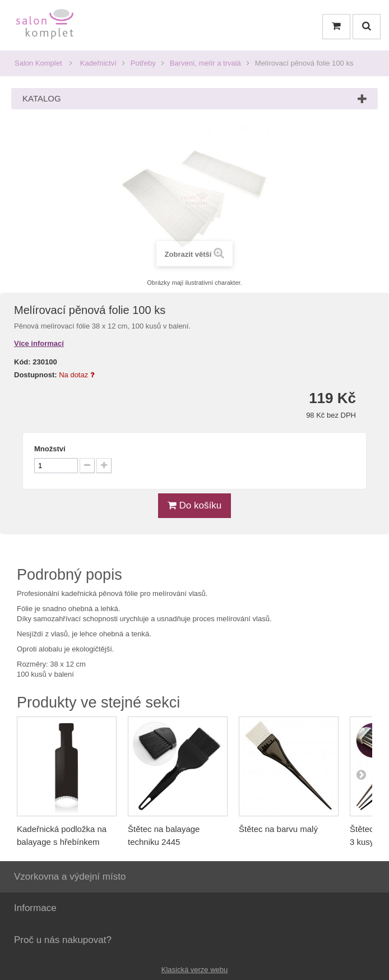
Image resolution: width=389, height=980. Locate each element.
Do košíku (194, 505)
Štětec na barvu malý (278, 829)
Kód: (22, 362)
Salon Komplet (38, 63)
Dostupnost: (36, 375)
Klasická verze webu (195, 970)
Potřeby (143, 63)
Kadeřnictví (98, 63)
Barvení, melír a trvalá (205, 63)
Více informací (39, 343)
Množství (50, 449)
